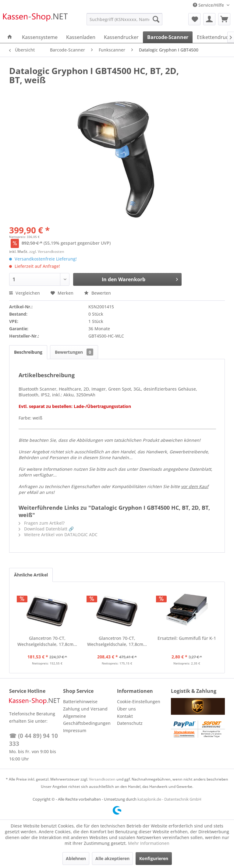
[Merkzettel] (194, 19)
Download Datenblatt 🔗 (46, 529)
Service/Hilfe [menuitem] (209, 5)
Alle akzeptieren (112, 858)
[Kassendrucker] (121, 37)
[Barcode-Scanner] (168, 37)
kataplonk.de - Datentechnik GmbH (169, 799)
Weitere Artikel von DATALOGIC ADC (58, 535)
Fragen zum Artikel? (42, 523)
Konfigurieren (154, 858)
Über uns (126, 709)
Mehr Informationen (149, 843)
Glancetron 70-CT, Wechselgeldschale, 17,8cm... (47, 641)
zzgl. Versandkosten (47, 252)
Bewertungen (74, 352)
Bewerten (97, 293)
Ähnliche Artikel (31, 575)
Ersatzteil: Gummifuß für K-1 (187, 638)
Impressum (75, 730)
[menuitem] (125, 19)
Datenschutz (130, 723)
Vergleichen (25, 293)
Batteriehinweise (80, 701)
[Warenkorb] (224, 19)
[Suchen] (156, 19)
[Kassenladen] (81, 37)
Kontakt (125, 716)
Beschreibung (28, 352)
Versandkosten (102, 779)
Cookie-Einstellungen (139, 701)
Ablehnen (76, 858)
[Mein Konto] (209, 19)
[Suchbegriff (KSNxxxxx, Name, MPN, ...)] (125, 19)
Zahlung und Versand (85, 709)
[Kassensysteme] (40, 37)
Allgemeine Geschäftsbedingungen (87, 720)
